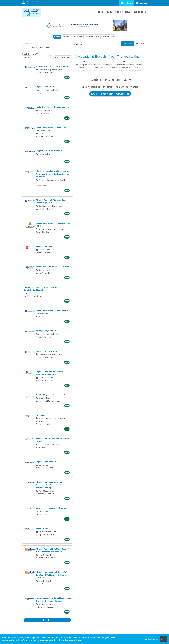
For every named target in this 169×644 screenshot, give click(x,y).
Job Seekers (127, 3)
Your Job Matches (92, 37)
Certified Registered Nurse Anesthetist (53, 395)
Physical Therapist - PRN (46, 351)
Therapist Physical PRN (46, 331)
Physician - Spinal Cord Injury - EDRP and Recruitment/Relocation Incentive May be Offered (53, 174)
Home (100, 12)
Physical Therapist (44, 246)
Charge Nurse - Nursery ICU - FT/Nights (52, 267)
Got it (163, 639)
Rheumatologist (43, 528)
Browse (66, 37)
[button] (140, 43)
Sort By (26, 57)
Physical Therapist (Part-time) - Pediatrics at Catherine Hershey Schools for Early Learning (53, 485)
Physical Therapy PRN (45, 87)
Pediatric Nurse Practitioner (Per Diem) (53, 107)
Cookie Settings (152, 639)
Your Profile (123, 12)
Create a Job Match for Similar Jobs (110, 94)
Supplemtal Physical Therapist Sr (50, 151)
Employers (141, 3)
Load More (47, 620)
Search (57, 37)
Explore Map (77, 37)
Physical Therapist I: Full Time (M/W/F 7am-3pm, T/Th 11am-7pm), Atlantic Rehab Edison (52, 575)
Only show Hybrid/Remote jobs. (38, 47)
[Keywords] (47, 43)
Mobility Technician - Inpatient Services (53, 66)
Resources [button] (140, 12)
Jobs (109, 12)
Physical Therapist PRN (46, 462)
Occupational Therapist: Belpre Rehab (52, 310)
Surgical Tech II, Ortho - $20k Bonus (51, 508)
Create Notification (63, 57)
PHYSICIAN (41, 415)
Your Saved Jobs (108, 37)
